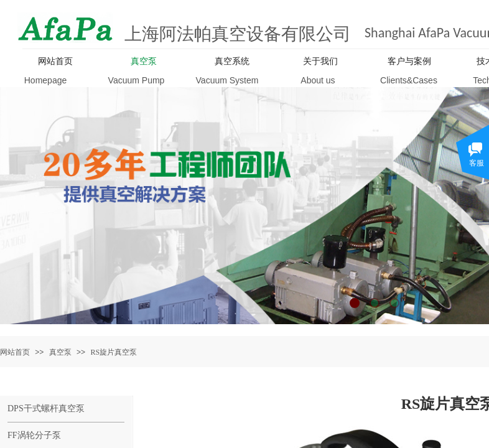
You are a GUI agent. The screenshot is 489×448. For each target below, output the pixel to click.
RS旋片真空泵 (114, 352)
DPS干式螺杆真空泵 (46, 408)
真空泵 (60, 352)
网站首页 (15, 352)
